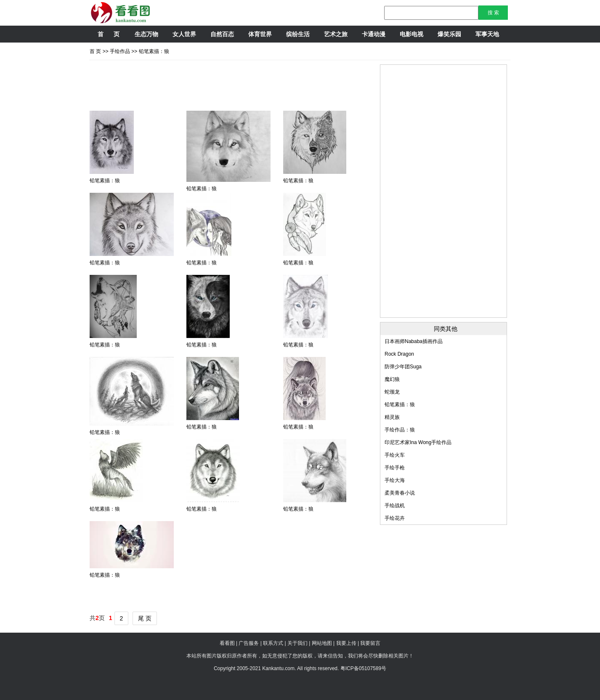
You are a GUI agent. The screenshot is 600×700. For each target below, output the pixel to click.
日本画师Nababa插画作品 (414, 341)
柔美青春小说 (400, 493)
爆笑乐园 (449, 34)
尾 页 (145, 618)
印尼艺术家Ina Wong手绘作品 (418, 442)
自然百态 (222, 34)
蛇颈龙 (392, 392)
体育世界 (260, 34)
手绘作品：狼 (400, 430)
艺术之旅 (336, 34)
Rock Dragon (399, 354)
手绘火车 (395, 455)
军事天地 (487, 34)
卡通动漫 (374, 34)
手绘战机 (395, 506)
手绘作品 (120, 51)
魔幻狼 (392, 379)
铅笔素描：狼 (154, 51)
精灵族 (392, 417)
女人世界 (184, 34)
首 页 (108, 34)
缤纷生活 (298, 34)
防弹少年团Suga (403, 367)
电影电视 (412, 34)
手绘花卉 (395, 518)
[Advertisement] (243, 83)
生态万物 (146, 34)
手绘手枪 (395, 468)
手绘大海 (395, 480)
